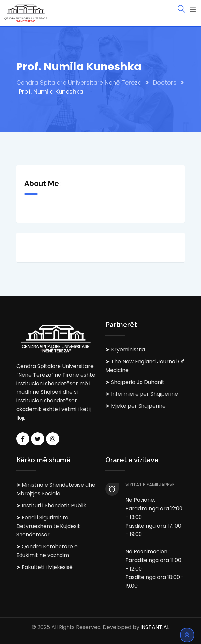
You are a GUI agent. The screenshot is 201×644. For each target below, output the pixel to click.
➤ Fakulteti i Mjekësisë (44, 567)
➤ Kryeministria (125, 350)
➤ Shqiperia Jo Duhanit (135, 382)
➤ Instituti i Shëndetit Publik (51, 506)
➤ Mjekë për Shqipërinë (136, 406)
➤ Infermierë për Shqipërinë (142, 394)
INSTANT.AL (155, 627)
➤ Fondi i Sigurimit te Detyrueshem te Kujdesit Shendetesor (48, 526)
